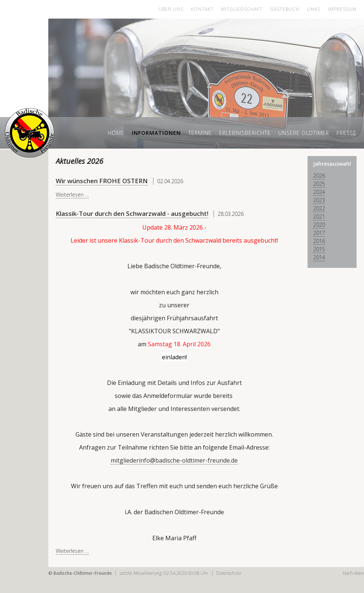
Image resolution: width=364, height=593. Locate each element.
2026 (319, 176)
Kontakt (202, 9)
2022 (319, 208)
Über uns (171, 9)
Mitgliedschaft (242, 9)
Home (116, 133)
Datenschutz (229, 573)
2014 (319, 257)
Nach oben (353, 573)
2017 (319, 233)
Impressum (342, 9)
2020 (319, 225)
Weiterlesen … (72, 195)
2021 (319, 216)
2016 (319, 241)
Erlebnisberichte (245, 133)
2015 (319, 249)
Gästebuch (285, 9)
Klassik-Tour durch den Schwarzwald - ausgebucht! (132, 213)
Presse (347, 133)
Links (314, 9)
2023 (319, 200)
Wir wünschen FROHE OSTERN (102, 181)
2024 (319, 192)
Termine (200, 133)
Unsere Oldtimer (304, 133)
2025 (319, 184)
